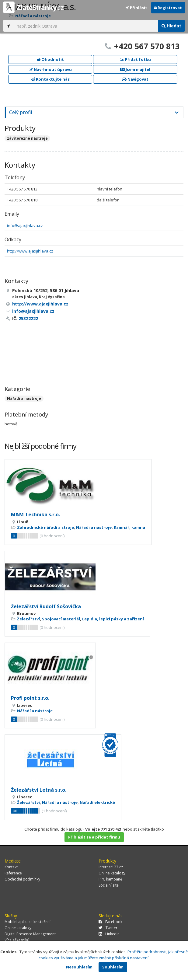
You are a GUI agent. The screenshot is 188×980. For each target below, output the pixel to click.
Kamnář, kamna (129, 527)
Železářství (28, 619)
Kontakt (11, 867)
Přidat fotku (135, 59)
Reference (13, 873)
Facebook (110, 922)
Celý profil (21, 112)
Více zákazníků (17, 940)
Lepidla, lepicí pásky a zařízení (113, 619)
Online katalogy (112, 873)
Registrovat (168, 8)
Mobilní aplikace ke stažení (28, 922)
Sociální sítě (109, 885)
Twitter (108, 928)
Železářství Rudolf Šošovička (46, 606)
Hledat (171, 26)
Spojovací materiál (61, 619)
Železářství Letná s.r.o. (39, 790)
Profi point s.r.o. (30, 698)
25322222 (28, 318)
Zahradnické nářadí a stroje (45, 527)
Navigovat (135, 79)
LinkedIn (109, 934)
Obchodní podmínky (22, 879)
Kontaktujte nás (50, 79)
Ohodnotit (50, 59)
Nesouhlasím (79, 967)
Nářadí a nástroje (24, 398)
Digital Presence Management (30, 934)
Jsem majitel (135, 69)
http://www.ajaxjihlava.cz (30, 251)
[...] (86, 26)
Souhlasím (113, 967)
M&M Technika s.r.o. (35, 514)
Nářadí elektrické (97, 802)
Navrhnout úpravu (50, 69)
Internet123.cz (111, 867)
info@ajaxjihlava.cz (25, 225)
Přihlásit (136, 8)
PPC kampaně (110, 879)
